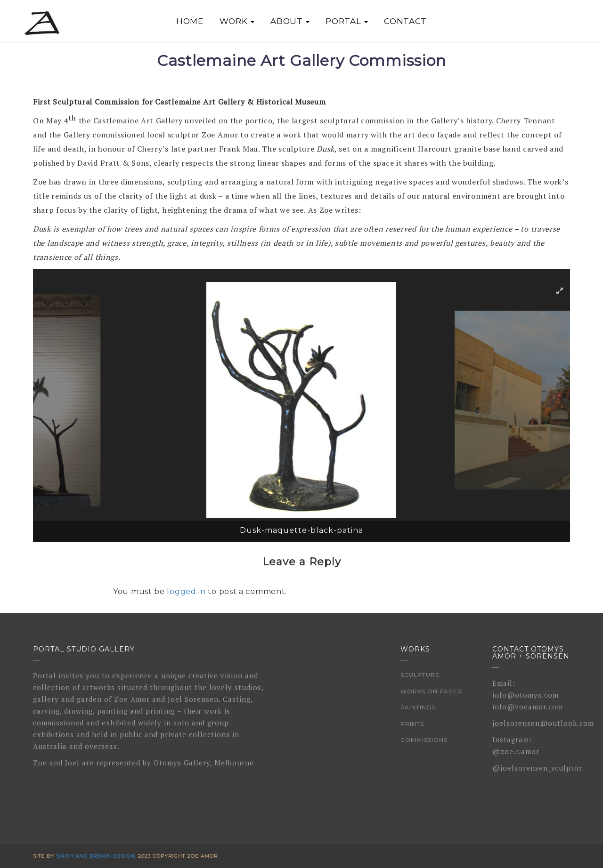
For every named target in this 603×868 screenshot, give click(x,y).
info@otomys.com (526, 695)
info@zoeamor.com (528, 707)
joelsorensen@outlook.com (543, 723)
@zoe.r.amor (516, 751)
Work (237, 21)
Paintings (418, 707)
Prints (412, 724)
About (290, 21)
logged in (186, 591)
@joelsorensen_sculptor (537, 768)
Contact (405, 21)
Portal (347, 21)
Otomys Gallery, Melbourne (204, 763)
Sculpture (420, 675)
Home (190, 21)
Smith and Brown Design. (96, 856)
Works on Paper (431, 691)
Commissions (424, 740)
